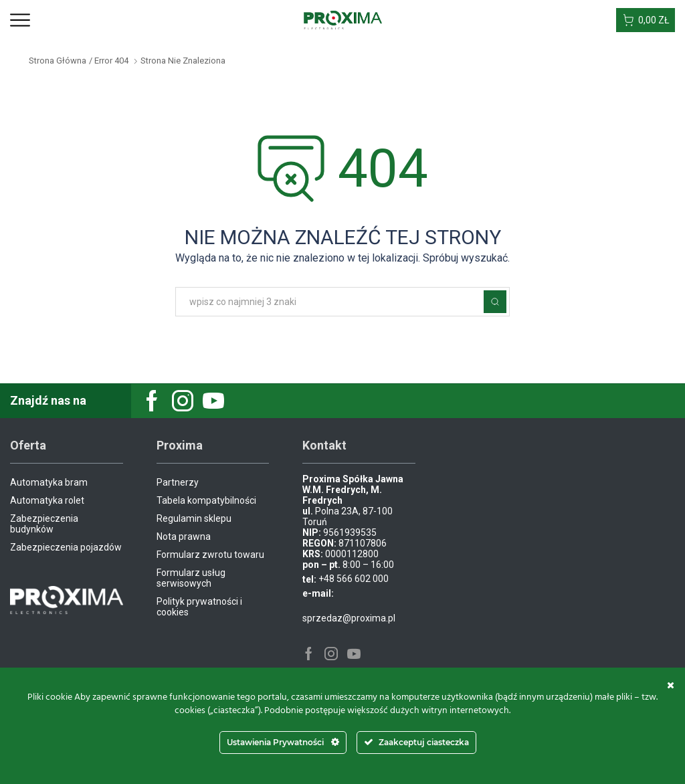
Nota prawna (184, 536)
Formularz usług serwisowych (191, 578)
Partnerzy (178, 482)
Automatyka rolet (47, 500)
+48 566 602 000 (354, 579)
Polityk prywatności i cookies (199, 607)
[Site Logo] (343, 19)
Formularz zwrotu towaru (210, 555)
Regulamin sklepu (194, 518)
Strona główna (58, 61)
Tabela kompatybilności (206, 500)
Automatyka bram (49, 482)
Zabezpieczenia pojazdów (66, 547)
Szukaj (495, 302)
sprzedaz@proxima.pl (349, 618)
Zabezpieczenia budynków (44, 524)
